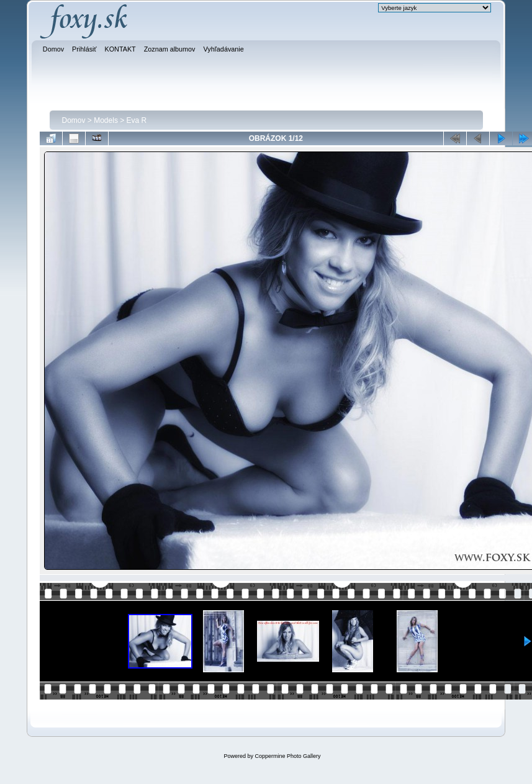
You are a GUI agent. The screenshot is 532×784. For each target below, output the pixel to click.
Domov (74, 120)
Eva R (137, 120)
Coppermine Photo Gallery (287, 756)
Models (106, 120)
